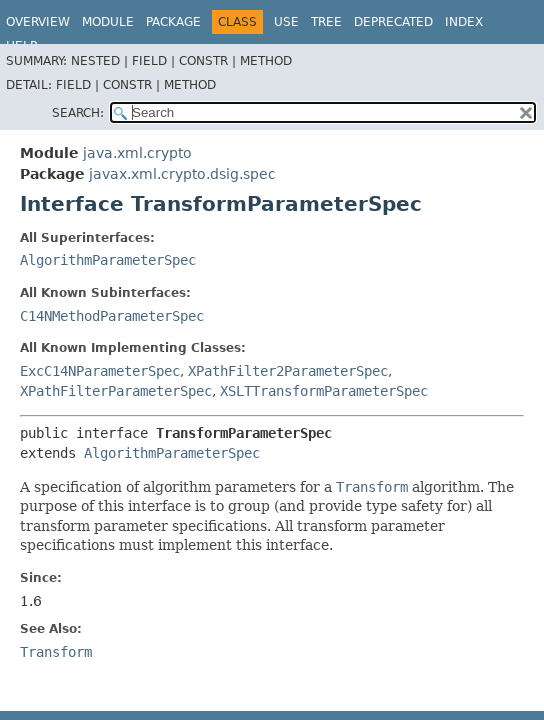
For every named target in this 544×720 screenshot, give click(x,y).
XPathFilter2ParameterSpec (288, 371)
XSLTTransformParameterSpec (324, 391)
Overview (38, 22)
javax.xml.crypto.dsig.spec (182, 174)
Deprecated (393, 22)
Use (286, 22)
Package (173, 22)
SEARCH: (78, 113)
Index (464, 22)
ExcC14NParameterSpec (100, 371)
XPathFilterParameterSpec (116, 391)
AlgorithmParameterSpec (108, 260)
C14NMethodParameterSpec (112, 316)
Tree (326, 22)
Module (108, 22)
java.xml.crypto (137, 153)
